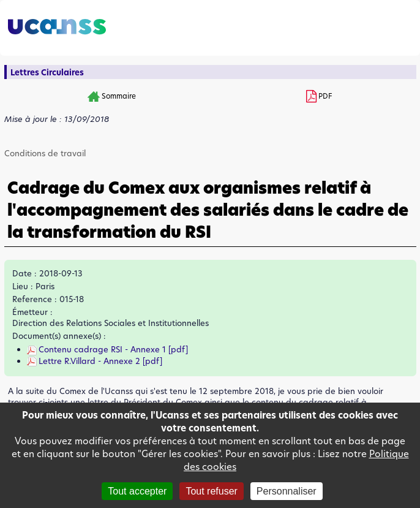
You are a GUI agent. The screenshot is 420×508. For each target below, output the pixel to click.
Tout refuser (211, 491)
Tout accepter (137, 491)
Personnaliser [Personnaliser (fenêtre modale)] (287, 491)
